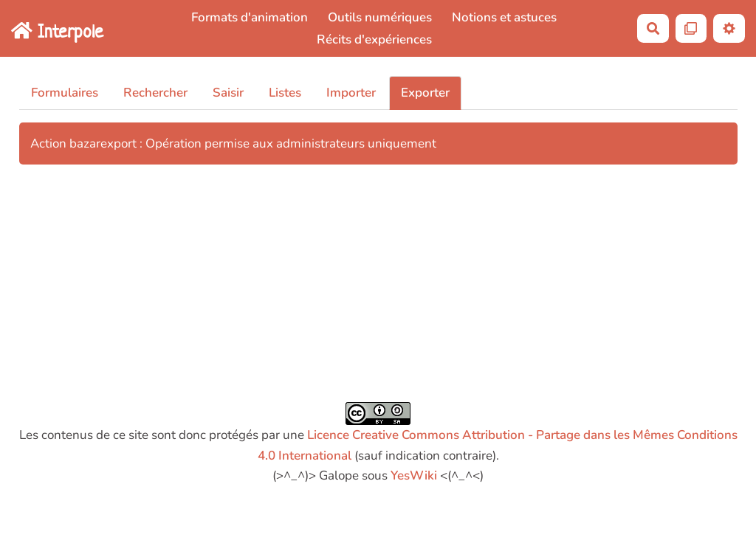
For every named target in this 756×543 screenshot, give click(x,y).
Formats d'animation (250, 17)
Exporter (425, 93)
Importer (351, 93)
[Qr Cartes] (691, 28)
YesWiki (414, 475)
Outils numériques (380, 17)
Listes (285, 93)
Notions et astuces (504, 17)
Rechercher (155, 93)
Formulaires (65, 93)
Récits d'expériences (374, 39)
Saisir (228, 93)
